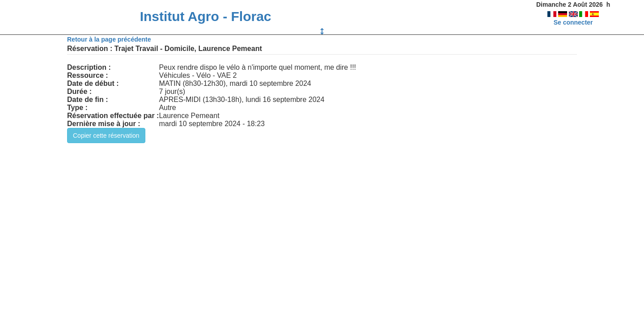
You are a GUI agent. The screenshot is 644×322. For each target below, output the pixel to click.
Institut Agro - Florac (206, 16)
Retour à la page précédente (109, 39)
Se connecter (573, 22)
